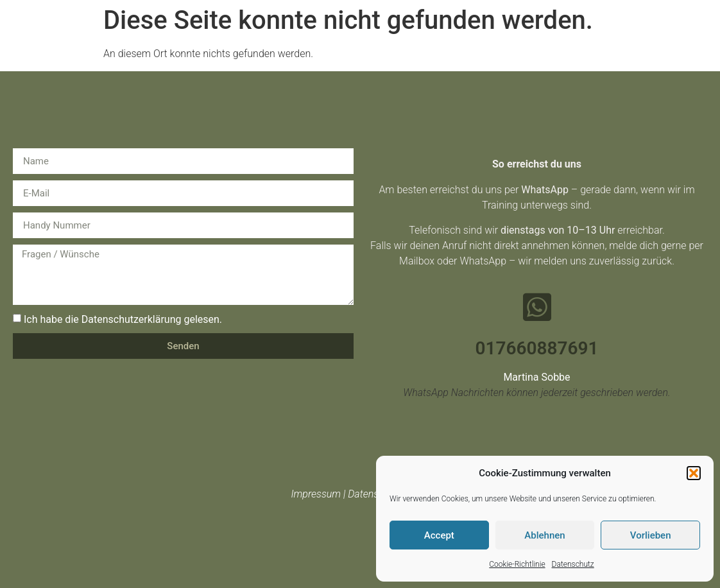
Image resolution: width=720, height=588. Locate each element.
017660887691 (537, 348)
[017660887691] (537, 307)
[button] (694, 473)
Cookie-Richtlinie (517, 564)
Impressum (316, 494)
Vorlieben (651, 535)
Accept (439, 535)
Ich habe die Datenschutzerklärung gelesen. (123, 319)
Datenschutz (573, 564)
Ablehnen (544, 535)
